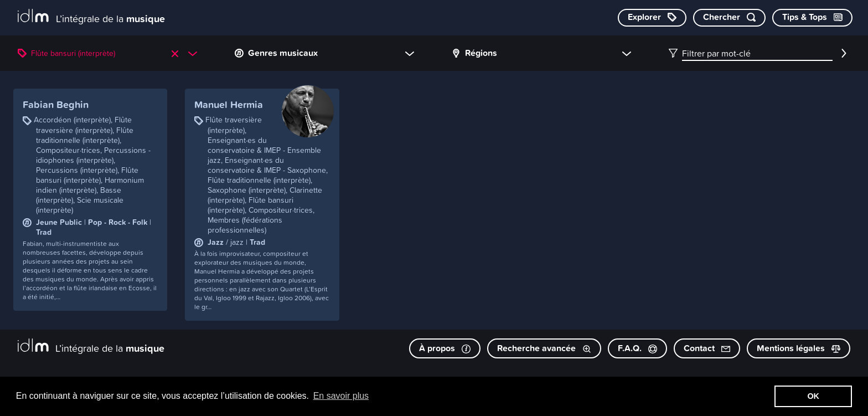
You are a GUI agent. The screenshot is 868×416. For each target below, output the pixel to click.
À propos (445, 348)
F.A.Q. (637, 348)
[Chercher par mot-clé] (729, 18)
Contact (707, 348)
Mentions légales (799, 348)
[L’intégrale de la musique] (91, 17)
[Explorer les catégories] (652, 18)
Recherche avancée (544, 348)
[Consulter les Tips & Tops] (812, 18)
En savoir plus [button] (341, 396)
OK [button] (813, 396)
